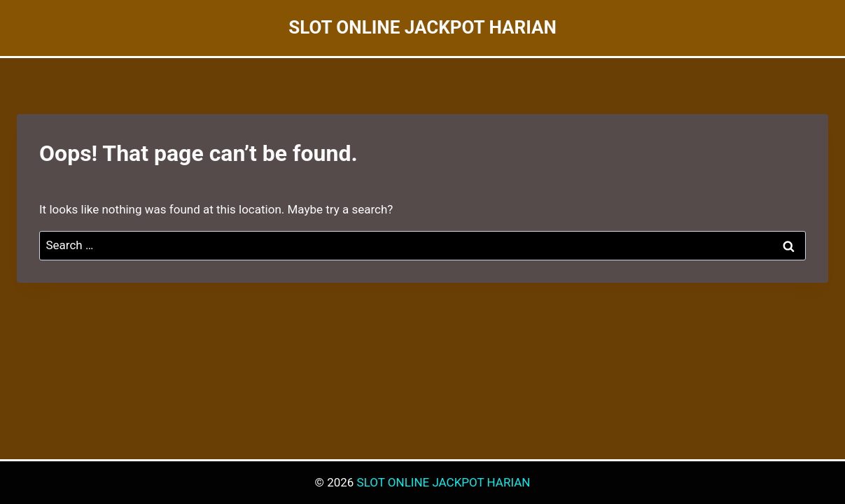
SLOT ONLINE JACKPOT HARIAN (444, 482)
